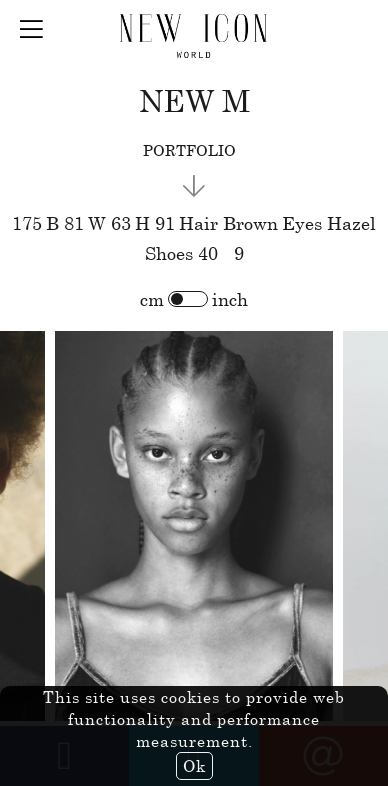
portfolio (189, 150)
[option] (194, 527)
